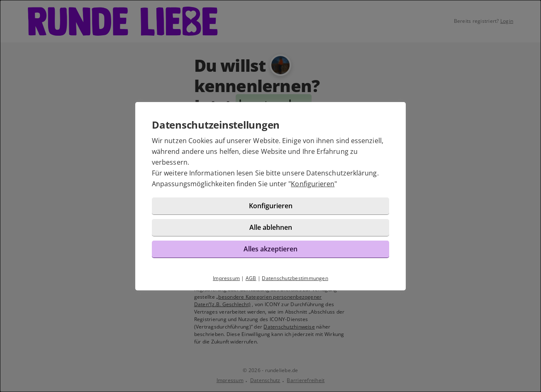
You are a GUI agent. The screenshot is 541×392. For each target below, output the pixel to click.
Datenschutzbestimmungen (295, 278)
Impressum (226, 278)
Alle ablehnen (271, 227)
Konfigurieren (313, 184)
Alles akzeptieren (270, 249)
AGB (251, 278)
